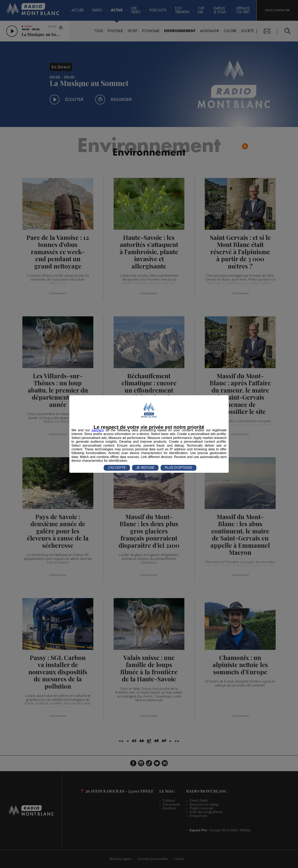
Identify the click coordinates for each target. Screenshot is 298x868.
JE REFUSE (145, 468)
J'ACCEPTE (117, 468)
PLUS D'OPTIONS (178, 468)
